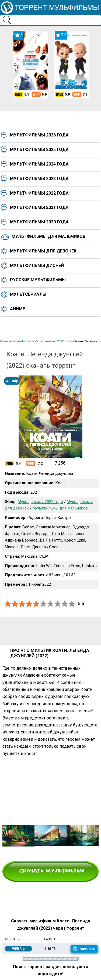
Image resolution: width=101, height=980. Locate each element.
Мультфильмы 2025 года (39, 150)
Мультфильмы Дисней (37, 266)
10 (72, 604)
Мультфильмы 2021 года (39, 207)
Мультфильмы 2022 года (39, 193)
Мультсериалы (28, 294)
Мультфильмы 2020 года (39, 222)
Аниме (18, 309)
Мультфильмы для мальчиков (48, 236)
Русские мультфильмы (38, 280)
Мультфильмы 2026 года (39, 135)
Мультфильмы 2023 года (39, 179)
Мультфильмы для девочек (43, 251)
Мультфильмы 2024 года (39, 164)
